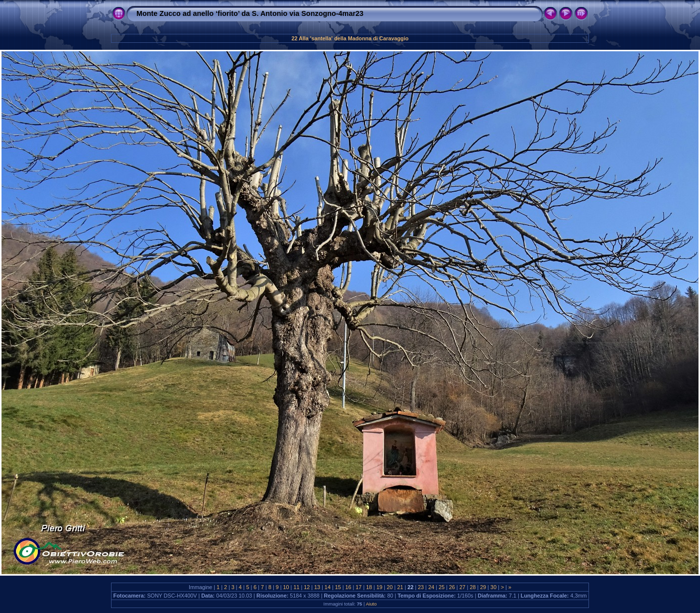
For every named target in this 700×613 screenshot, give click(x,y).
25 (442, 587)
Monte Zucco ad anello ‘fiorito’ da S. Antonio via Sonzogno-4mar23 (250, 13)
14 (328, 587)
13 (317, 587)
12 (307, 587)
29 (483, 587)
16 (349, 587)
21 (400, 587)
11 (296, 587)
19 (379, 587)
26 (452, 587)
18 (369, 587)
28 (472, 587)
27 (463, 587)
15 (338, 587)
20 (390, 587)
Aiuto (371, 604)
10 (286, 587)
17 (358, 587)
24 (431, 587)
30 (493, 587)
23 (421, 587)
